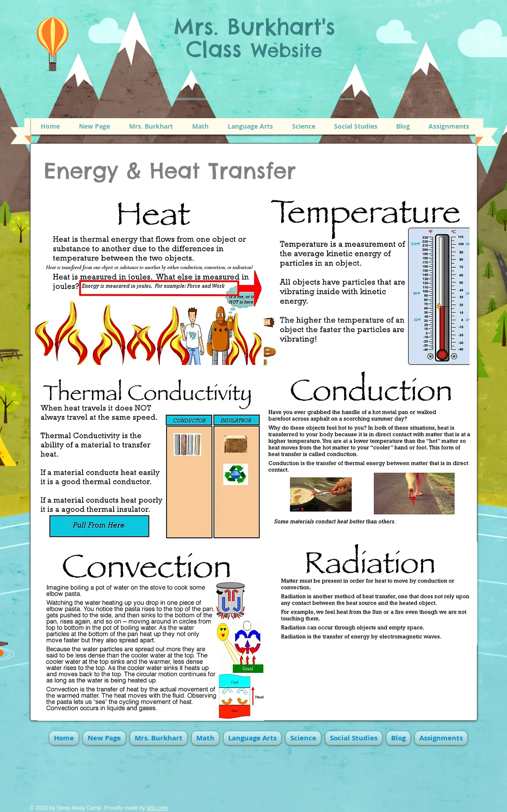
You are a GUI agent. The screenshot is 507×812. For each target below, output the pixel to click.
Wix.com (157, 808)
